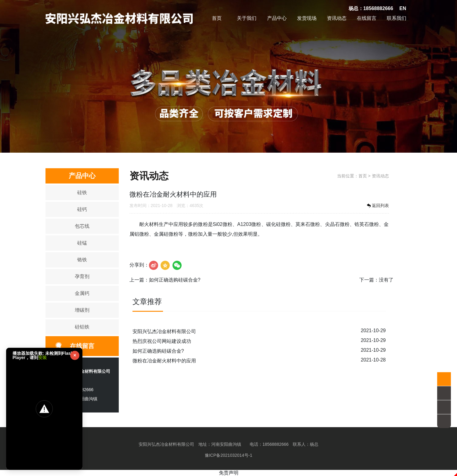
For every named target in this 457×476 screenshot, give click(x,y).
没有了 (386, 280)
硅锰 (82, 243)
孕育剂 (82, 276)
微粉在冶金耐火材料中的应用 (164, 361)
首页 (217, 18)
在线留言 (367, 18)
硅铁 (82, 193)
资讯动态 (337, 18)
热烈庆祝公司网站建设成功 (162, 341)
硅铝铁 (82, 327)
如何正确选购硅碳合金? (175, 280)
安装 (42, 358)
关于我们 (247, 18)
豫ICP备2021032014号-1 (229, 455)
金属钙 (82, 293)
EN (403, 8)
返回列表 (377, 206)
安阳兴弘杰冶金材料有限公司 (164, 331)
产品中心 (277, 18)
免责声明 (229, 473)
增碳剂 (82, 310)
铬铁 (82, 260)
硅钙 (82, 209)
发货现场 (307, 18)
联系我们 (397, 18)
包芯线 (82, 226)
